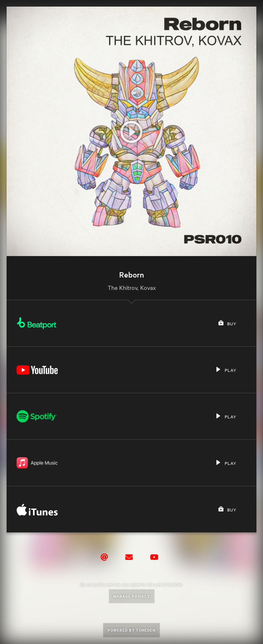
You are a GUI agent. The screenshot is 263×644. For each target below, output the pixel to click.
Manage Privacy (132, 596)
